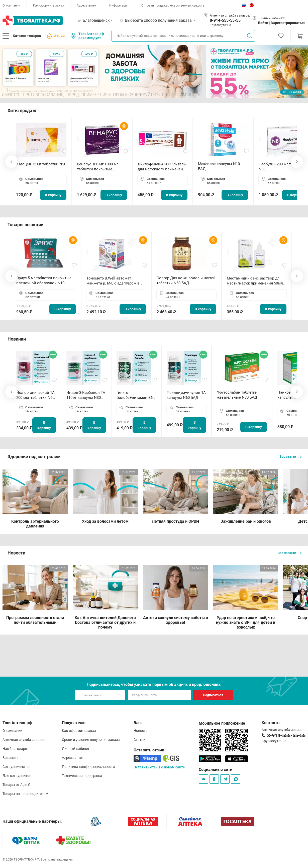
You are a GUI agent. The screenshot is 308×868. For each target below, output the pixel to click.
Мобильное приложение (222, 723)
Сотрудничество (16, 767)
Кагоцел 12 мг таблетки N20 (41, 164)
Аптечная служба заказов (24, 740)
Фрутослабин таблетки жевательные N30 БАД (237, 395)
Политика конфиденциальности (88, 767)
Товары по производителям (25, 794)
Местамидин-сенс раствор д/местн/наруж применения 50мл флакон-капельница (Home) (255, 281)
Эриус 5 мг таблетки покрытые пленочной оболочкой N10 (44, 280)
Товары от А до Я (16, 785)
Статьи (139, 740)
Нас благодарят (16, 749)
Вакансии (11, 758)
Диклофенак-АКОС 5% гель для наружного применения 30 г (162, 167)
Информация (119, 5)
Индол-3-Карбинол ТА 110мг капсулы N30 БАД (86, 395)
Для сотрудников (17, 776)
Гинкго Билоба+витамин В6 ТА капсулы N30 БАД (135, 395)
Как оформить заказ (48, 5)
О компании (11, 5)
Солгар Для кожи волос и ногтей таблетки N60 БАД (186, 280)
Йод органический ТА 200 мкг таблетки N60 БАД (35, 395)
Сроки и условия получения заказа (91, 740)
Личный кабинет (76, 749)
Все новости (290, 553)
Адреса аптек (87, 5)
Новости (141, 731)
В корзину (53, 195)
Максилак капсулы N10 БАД (219, 166)
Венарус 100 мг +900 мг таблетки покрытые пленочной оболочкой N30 (101, 167)
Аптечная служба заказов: (230, 15)
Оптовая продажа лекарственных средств (173, 5)
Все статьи (291, 457)
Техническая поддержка (82, 776)
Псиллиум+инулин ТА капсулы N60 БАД (186, 395)
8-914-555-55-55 (225, 20)
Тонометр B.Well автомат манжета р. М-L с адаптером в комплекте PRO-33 (113, 281)
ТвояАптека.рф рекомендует (87, 36)
